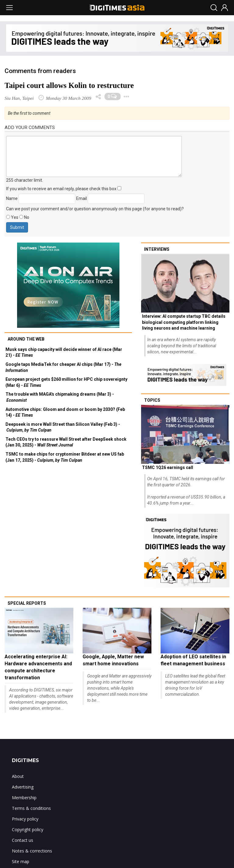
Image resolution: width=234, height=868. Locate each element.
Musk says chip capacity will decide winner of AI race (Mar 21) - (64, 352)
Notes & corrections (32, 851)
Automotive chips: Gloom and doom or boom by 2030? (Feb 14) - (65, 412)
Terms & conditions (31, 808)
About (18, 776)
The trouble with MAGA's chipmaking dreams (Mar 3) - (60, 397)
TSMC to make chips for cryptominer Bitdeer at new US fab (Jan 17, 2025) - (65, 457)
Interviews (157, 249)
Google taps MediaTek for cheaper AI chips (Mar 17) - (63, 367)
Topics (152, 400)
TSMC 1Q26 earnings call (168, 467)
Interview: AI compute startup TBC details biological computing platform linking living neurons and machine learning (184, 322)
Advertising (23, 787)
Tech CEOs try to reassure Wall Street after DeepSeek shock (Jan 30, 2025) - (66, 442)
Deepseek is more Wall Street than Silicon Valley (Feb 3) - (63, 427)
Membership (24, 798)
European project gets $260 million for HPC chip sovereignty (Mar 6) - (66, 382)
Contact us (23, 840)
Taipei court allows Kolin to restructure (69, 85)
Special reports (27, 603)
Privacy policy (25, 819)
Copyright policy (28, 829)
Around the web (26, 339)
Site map (21, 861)
